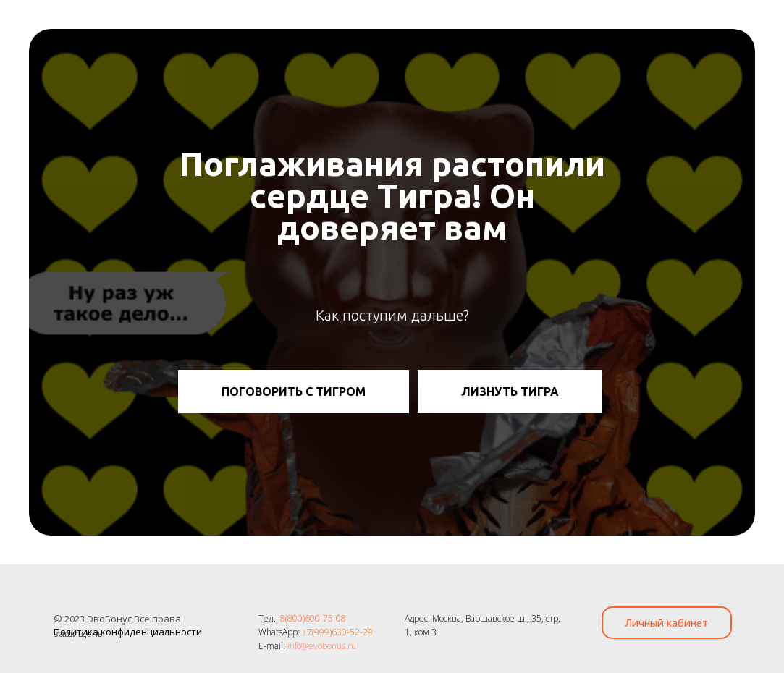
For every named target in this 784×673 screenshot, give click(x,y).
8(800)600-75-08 (313, 618)
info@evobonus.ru (322, 646)
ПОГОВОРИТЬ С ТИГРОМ (294, 391)
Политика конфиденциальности (128, 632)
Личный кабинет (666, 623)
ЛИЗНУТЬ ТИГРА (510, 391)
